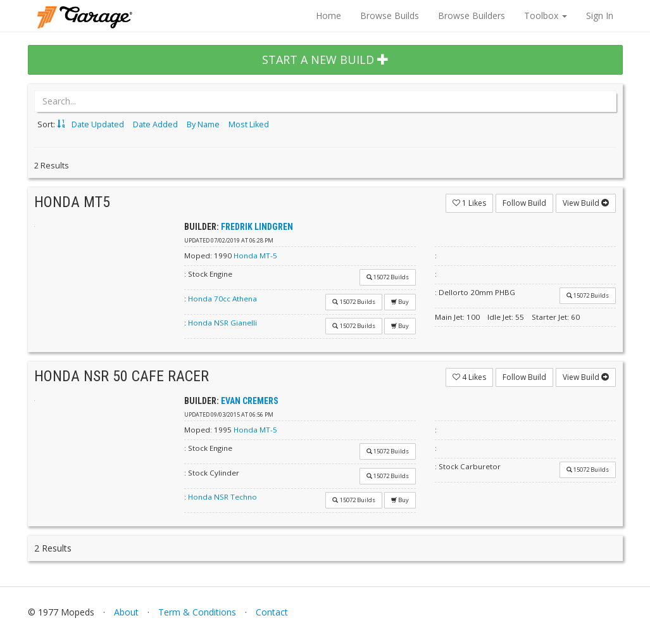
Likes (469, 203)
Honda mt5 (72, 202)
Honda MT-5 (255, 256)
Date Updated (98, 124)
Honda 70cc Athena (222, 299)
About (126, 612)
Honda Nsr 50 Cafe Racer (122, 376)
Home (328, 16)
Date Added (155, 124)
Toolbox (546, 16)
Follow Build (524, 203)
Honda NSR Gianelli (222, 323)
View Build (586, 203)
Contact (272, 612)
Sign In (600, 16)
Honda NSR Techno (222, 497)
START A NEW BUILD (325, 60)
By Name (203, 124)
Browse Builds (390, 16)
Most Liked (249, 124)
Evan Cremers (250, 401)
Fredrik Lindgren (257, 227)
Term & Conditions (197, 612)
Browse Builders (472, 16)
